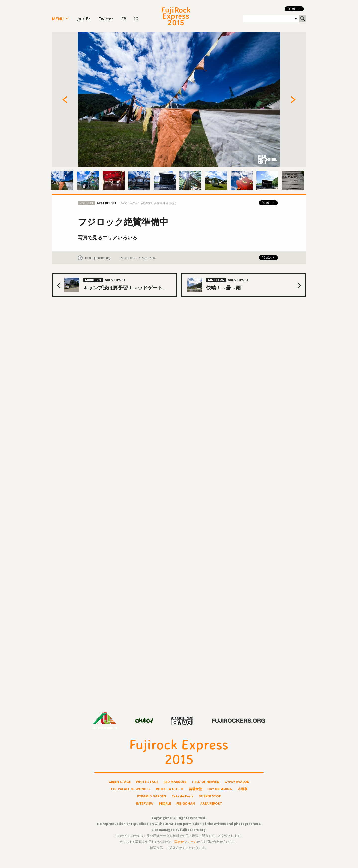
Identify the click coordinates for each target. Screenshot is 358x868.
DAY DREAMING (220, 789)
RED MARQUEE (175, 782)
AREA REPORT (211, 803)
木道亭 (243, 789)
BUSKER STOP (210, 796)
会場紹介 (171, 203)
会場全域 (160, 203)
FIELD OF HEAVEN (206, 782)
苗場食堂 (195, 789)
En (88, 19)
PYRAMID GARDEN (152, 796)
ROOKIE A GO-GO (170, 789)
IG (136, 19)
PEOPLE (165, 803)
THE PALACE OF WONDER (131, 789)
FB (124, 19)
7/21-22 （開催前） (142, 203)
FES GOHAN (186, 803)
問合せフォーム (186, 842)
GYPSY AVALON (237, 782)
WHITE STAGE (147, 782)
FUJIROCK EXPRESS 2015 (176, 16)
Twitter (106, 19)
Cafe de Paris (182, 796)
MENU (58, 19)
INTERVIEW (145, 803)
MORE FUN (86, 203)
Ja (79, 19)
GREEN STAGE (120, 782)
